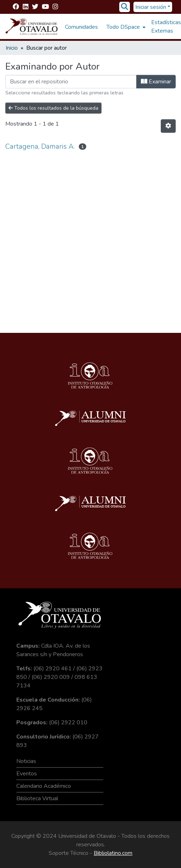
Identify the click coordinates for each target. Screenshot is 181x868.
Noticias (26, 761)
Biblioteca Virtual (37, 798)
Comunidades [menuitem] (81, 27)
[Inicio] (32, 27)
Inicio (12, 48)
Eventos (27, 774)
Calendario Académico (44, 786)
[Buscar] (125, 7)
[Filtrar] (71, 82)
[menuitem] (125, 27)
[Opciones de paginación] (168, 126)
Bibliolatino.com (113, 853)
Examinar (156, 82)
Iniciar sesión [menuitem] (151, 7)
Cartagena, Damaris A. (40, 146)
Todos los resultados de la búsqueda (53, 108)
